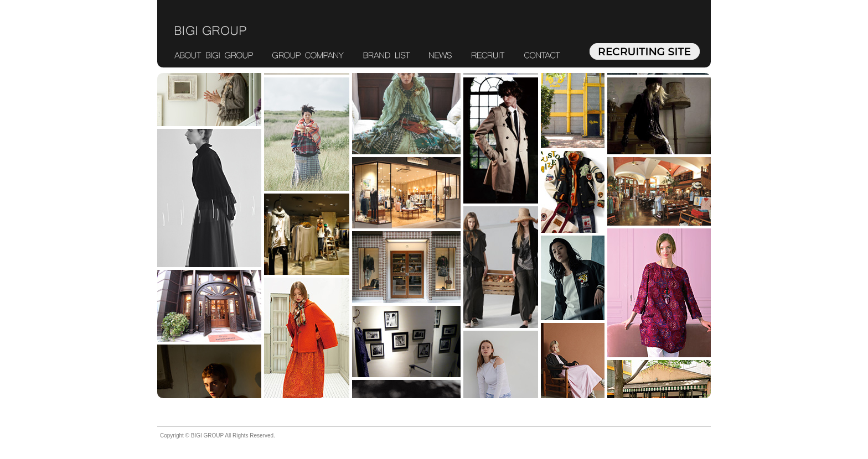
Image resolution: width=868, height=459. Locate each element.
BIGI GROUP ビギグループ (211, 31)
